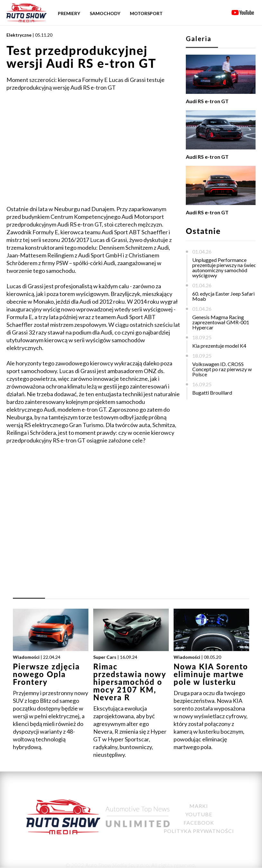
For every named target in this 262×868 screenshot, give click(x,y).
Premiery (69, 13)
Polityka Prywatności (199, 831)
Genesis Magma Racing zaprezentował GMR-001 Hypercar (221, 322)
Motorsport (146, 13)
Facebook (199, 823)
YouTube (199, 814)
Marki (199, 806)
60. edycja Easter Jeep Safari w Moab (226, 296)
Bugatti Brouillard (212, 393)
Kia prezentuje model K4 (219, 346)
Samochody (105, 13)
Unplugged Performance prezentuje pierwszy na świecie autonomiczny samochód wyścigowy (226, 268)
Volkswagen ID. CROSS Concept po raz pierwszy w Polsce (222, 369)
